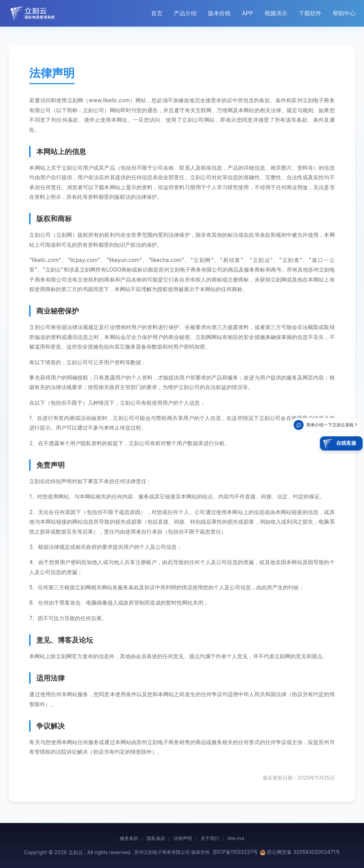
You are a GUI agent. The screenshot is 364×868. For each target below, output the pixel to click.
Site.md (242, 839)
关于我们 (213, 839)
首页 (157, 13)
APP (248, 13)
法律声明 (183, 839)
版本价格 (219, 13)
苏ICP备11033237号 (235, 852)
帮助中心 (344, 13)
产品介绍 (185, 13)
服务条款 (123, 839)
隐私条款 (153, 839)
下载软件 (310, 13)
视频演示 (276, 13)
